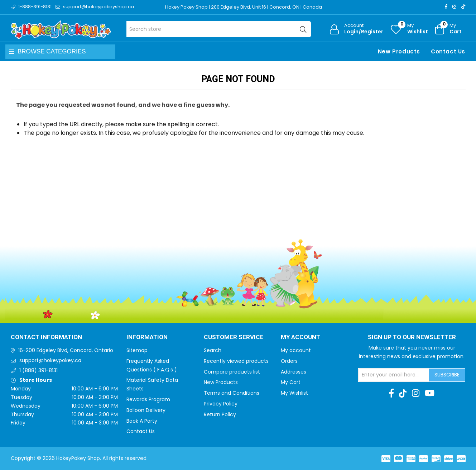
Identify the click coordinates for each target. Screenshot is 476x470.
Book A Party (142, 421)
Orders (289, 361)
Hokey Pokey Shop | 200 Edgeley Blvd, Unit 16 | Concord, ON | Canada (244, 7)
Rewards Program (148, 399)
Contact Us (448, 51)
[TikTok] (463, 7)
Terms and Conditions (232, 393)
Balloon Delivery (146, 410)
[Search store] (219, 29)
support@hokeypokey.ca (50, 360)
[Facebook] (446, 7)
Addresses (294, 372)
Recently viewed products (236, 361)
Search (213, 350)
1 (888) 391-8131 (39, 370)
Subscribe (447, 375)
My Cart (291, 382)
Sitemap (137, 350)
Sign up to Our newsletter (412, 337)
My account (296, 350)
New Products (399, 51)
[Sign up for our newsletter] (394, 375)
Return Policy (220, 414)
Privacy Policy (221, 404)
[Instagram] (454, 7)
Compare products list (232, 372)
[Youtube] (430, 393)
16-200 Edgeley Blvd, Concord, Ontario (66, 350)
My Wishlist (294, 393)
